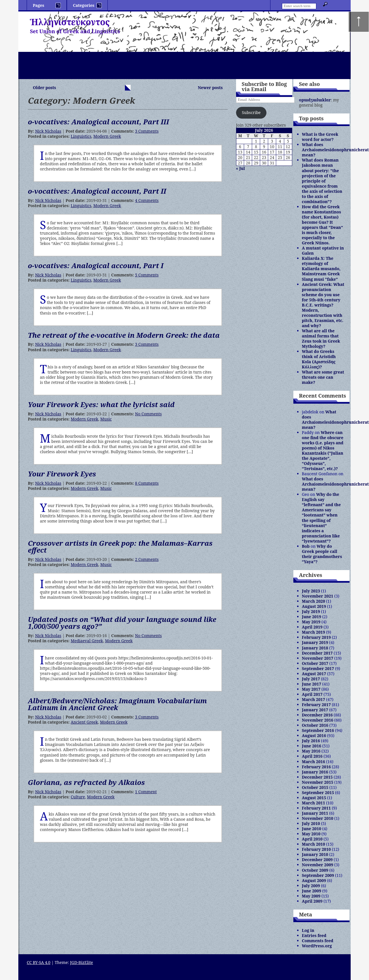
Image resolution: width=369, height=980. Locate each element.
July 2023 (311, 591)
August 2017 (314, 674)
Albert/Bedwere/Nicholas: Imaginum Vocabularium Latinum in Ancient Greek (117, 704)
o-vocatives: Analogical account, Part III (98, 122)
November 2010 (318, 818)
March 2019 (314, 632)
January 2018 (315, 648)
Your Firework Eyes (62, 474)
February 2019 (316, 637)
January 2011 (315, 813)
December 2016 (317, 715)
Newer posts (210, 88)
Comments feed (318, 941)
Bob (306, 546)
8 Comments (147, 483)
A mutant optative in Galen (323, 251)
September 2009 (318, 875)
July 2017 (311, 679)
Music (106, 419)
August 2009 (314, 880)
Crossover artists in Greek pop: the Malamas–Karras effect (120, 546)
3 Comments (147, 131)
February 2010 (316, 849)
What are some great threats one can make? (323, 377)
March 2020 (314, 601)
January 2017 (315, 710)
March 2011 (314, 803)
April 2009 (312, 901)
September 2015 (318, 793)
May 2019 (311, 622)
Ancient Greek (84, 722)
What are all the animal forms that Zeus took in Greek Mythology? (321, 338)
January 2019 (315, 642)
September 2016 (318, 730)
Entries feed (314, 935)
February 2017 (316, 705)
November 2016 (318, 720)
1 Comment (146, 792)
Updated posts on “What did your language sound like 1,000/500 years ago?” (122, 623)
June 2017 (312, 684)
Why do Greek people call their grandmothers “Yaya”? (322, 554)
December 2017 (317, 653)
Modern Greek (107, 136)
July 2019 (311, 611)
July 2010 (311, 823)
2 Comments (147, 559)
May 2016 (311, 751)
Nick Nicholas (48, 131)
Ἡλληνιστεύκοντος (70, 22)
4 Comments (147, 200)
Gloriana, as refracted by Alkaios (86, 782)
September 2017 (318, 668)
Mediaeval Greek (87, 641)
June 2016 (312, 746)
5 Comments (147, 275)
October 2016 (315, 725)
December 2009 (317, 860)
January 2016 (315, 772)
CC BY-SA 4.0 (39, 962)
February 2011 (316, 808)
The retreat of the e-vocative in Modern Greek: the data (124, 335)
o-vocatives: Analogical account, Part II (97, 191)
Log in (308, 930)
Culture (78, 797)
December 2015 (317, 777)
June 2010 (312, 829)
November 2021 (318, 596)
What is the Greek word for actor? (320, 137)
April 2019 (312, 627)
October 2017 (315, 663)
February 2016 (316, 767)
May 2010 (311, 834)
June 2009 (312, 891)
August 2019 (314, 606)
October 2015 (315, 787)
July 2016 (311, 741)
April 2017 (312, 694)
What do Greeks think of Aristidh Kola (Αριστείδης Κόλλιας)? (319, 359)
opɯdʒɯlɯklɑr (315, 100)
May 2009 (311, 896)
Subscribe (251, 112)
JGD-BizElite (81, 962)
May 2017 (311, 689)
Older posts (45, 88)
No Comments (148, 414)
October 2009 (315, 870)
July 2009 (311, 886)
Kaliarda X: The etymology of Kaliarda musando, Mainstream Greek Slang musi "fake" (321, 269)
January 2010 (315, 854)
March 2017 (314, 699)
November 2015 (318, 782)
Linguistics (81, 136)
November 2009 (318, 865)
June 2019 (312, 617)
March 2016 (314, 762)
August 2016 (314, 736)
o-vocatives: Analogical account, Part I (96, 265)
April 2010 (312, 839)
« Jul (241, 168)
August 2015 (314, 798)
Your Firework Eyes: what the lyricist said (101, 404)
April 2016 (312, 756)
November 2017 (318, 658)
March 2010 (314, 844)
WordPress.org (317, 946)
